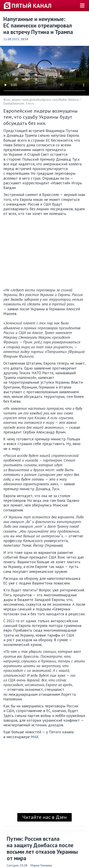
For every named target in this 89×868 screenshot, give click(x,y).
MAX (35, 737)
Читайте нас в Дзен (44, 817)
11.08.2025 (11, 39)
